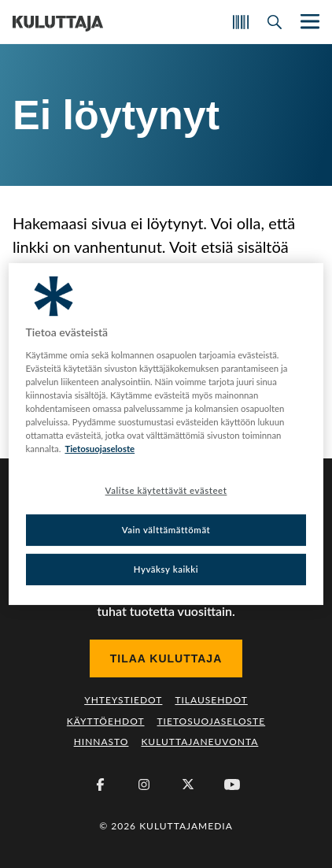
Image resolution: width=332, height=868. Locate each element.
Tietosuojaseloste (212, 721)
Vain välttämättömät (166, 530)
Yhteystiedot (123, 700)
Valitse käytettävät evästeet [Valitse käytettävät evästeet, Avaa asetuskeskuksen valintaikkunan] (166, 490)
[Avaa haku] (275, 22)
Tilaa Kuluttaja (166, 658)
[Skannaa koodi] (241, 22)
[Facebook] (100, 785)
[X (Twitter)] (188, 785)
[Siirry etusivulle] (58, 22)
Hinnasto (101, 742)
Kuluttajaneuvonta (199, 742)
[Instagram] (144, 785)
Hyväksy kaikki (166, 569)
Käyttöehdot (106, 721)
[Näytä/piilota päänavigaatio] (308, 22)
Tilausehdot (211, 700)
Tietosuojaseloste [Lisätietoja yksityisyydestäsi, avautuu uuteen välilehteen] (100, 449)
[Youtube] (232, 785)
